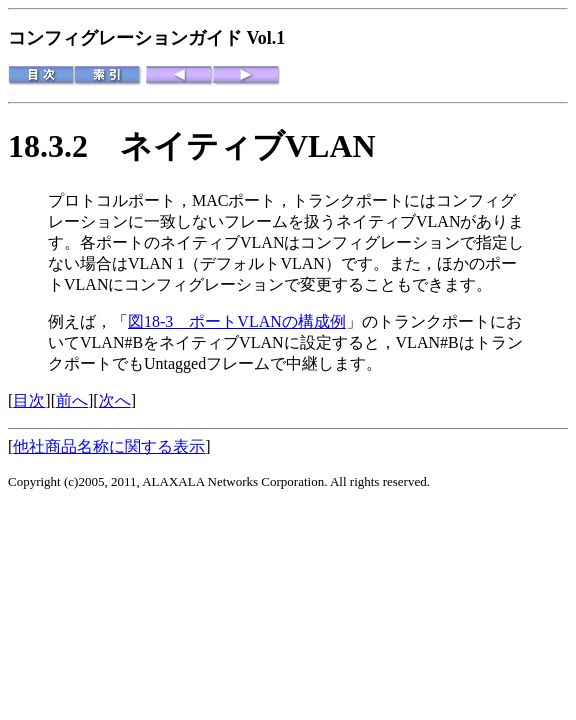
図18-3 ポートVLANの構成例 (237, 321)
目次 (29, 400)
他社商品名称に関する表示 (109, 446)
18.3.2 (64, 146)
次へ (115, 400)
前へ (72, 400)
